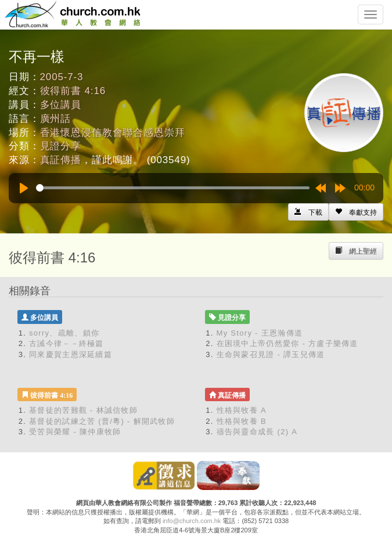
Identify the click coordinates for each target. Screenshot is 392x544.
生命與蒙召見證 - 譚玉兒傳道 (271, 354)
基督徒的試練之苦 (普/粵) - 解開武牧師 (102, 421)
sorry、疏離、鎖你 (64, 333)
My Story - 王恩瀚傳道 (260, 333)
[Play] (24, 188)
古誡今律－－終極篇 (66, 343)
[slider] (173, 188)
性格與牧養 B (242, 421)
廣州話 (56, 119)
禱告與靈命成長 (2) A (257, 432)
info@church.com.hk (192, 521)
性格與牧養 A (242, 410)
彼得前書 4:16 (73, 91)
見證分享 (61, 146)
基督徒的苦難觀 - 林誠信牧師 (83, 410)
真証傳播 (61, 160)
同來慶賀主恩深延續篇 (71, 354)
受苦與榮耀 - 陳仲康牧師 (75, 432)
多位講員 (61, 105)
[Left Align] (356, 212)
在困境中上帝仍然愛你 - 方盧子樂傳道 (287, 343)
